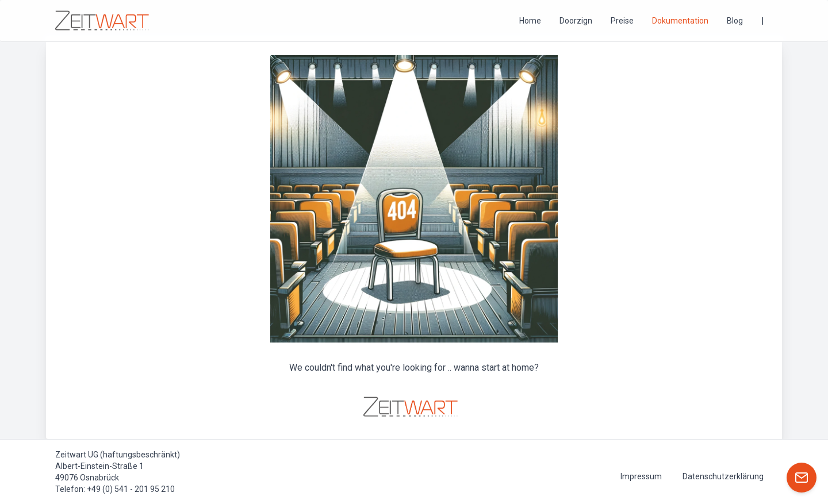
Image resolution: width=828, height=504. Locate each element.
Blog (735, 21)
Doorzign (576, 21)
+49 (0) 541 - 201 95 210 (131, 489)
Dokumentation (680, 21)
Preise (622, 21)
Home (530, 21)
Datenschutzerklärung (723, 476)
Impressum (641, 476)
